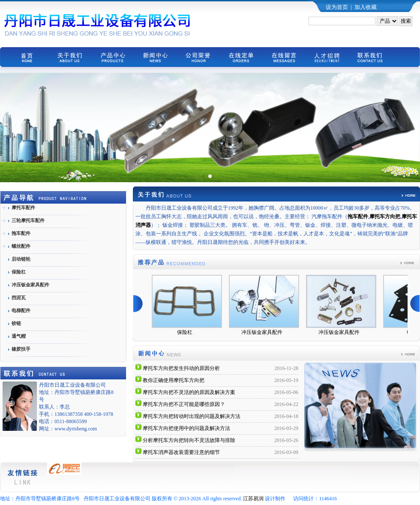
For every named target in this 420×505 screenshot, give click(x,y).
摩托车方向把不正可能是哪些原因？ (184, 404)
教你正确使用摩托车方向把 (174, 380)
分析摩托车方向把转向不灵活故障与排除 (189, 440)
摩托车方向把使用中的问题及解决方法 (186, 428)
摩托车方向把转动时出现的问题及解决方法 (192, 416)
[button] (203, 176)
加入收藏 (366, 7)
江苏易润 (253, 499)
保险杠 (188, 332)
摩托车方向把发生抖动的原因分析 (181, 368)
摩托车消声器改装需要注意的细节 (181, 452)
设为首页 (337, 7)
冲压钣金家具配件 (265, 332)
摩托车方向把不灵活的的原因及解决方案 (189, 392)
